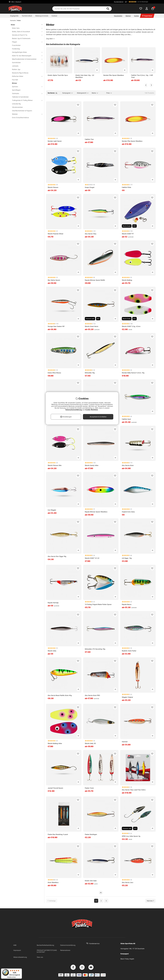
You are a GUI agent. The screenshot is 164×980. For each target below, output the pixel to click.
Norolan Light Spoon (55, 141)
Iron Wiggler (52, 510)
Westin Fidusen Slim (55, 465)
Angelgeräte (14, 16)
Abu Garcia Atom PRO (92, 695)
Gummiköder (26, 62)
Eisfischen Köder (26, 76)
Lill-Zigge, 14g (127, 558)
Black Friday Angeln (127, 959)
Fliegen (26, 42)
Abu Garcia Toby (91, 234)
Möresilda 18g (90, 373)
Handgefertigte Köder (26, 52)
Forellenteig (16, 49)
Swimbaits (26, 93)
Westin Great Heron (92, 326)
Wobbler (26, 114)
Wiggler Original (127, 697)
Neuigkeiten (118, 16)
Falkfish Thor (89, 139)
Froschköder (16, 45)
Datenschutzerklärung (68, 945)
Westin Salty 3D (90, 743)
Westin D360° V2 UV (92, 558)
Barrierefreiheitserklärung (45, 945)
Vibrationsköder (17, 107)
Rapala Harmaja (53, 603)
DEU (16, 2)
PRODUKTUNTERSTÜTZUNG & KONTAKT (47, 951)
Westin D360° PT (128, 234)
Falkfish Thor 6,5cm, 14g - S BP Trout (142, 76)
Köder (19, 20)
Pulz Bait (15, 80)
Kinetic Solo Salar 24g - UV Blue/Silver (85, 76)
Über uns (40, 957)
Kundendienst (119, 2)
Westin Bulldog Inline (55, 743)
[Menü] (21, 970)
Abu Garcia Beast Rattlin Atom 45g (60, 695)
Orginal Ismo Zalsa (128, 512)
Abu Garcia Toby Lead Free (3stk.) (134, 790)
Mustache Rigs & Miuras (20, 73)
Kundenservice (94, 943)
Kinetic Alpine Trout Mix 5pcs (58, 75)
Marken (128, 16)
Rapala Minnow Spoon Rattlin (95, 280)
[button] (140, 2)
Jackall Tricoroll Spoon (55, 788)
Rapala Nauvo (127, 604)
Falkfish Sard (126, 419)
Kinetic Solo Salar (91, 881)
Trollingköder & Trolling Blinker (26, 100)
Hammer (125, 742)
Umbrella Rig (16, 104)
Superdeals (147, 16)
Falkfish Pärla (126, 187)
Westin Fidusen (53, 187)
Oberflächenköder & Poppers (22, 111)
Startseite (13, 20)
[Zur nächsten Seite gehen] (150, 901)
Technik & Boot (27, 16)
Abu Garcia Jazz (128, 882)
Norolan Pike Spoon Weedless (114, 75)
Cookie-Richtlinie (92, 410)
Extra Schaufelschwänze (20, 117)
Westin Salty (52, 651)
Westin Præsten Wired (55, 234)
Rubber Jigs (16, 69)
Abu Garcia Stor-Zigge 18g (57, 556)
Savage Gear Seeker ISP (56, 326)
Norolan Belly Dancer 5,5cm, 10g (133, 373)
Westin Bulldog (127, 280)
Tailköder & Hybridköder (20, 97)
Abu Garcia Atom (128, 465)
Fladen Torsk (89, 788)
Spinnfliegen (16, 90)
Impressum (17, 950)
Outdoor (54, 16)
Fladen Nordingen (91, 834)
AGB (15, 945)
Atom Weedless (53, 882)
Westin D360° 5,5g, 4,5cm (131, 326)
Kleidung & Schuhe (42, 16)
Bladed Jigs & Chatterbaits (21, 38)
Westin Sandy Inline (92, 465)
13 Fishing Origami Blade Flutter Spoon (98, 604)
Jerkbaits (15, 66)
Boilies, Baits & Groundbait (26, 32)
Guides (136, 16)
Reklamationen (65, 950)
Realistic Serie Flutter (129, 651)
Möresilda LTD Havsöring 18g (95, 649)
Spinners (26, 87)
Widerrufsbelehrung (20, 957)
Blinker (15, 83)
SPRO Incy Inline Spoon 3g (131, 836)
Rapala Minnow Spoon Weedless (96, 512)
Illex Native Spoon (54, 280)
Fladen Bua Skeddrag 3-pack (58, 834)
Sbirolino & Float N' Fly (26, 35)
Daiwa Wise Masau (54, 373)
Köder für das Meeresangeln (26, 56)
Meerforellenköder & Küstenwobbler (26, 59)
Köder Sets (26, 28)
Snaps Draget (90, 187)
